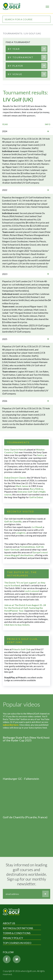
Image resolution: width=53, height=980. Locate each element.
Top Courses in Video (17, 943)
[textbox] (14, 49)
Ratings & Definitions (18, 928)
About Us (9, 923)
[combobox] (26, 49)
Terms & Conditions (17, 933)
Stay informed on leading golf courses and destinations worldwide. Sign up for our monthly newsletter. (27, 874)
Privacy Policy (13, 938)
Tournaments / (13, 33)
